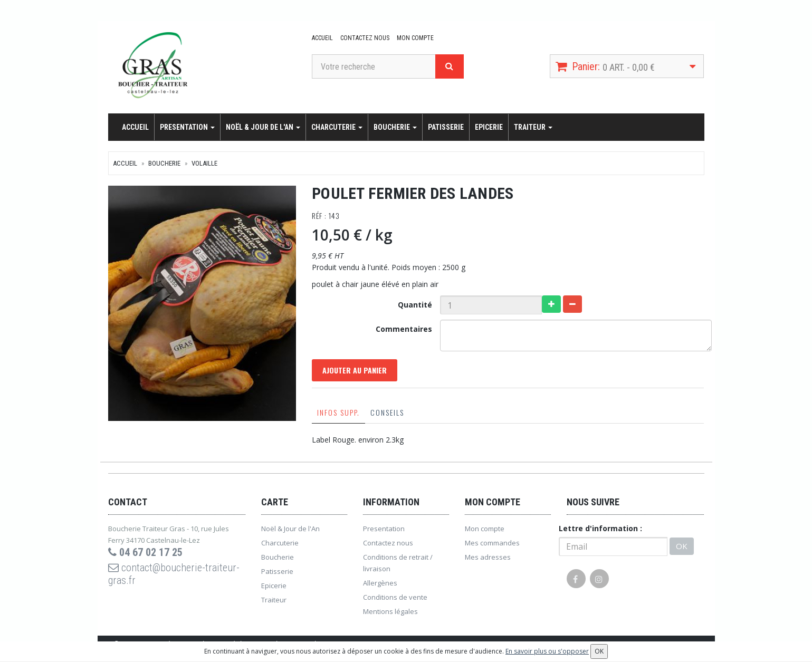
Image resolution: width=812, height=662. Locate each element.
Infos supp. (338, 412)
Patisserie (446, 127)
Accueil (322, 38)
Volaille (204, 163)
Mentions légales (390, 611)
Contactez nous (365, 38)
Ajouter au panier (355, 370)
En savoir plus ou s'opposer (547, 651)
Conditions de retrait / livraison (398, 563)
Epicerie (489, 127)
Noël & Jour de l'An (263, 127)
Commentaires (404, 329)
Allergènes (380, 583)
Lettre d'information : (600, 528)
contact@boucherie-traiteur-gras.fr (174, 574)
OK (682, 546)
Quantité (415, 305)
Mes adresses (488, 557)
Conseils (387, 412)
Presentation (187, 127)
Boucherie (395, 127)
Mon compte (415, 38)
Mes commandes (492, 543)
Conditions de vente (395, 597)
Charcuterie (337, 127)
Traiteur (533, 127)
